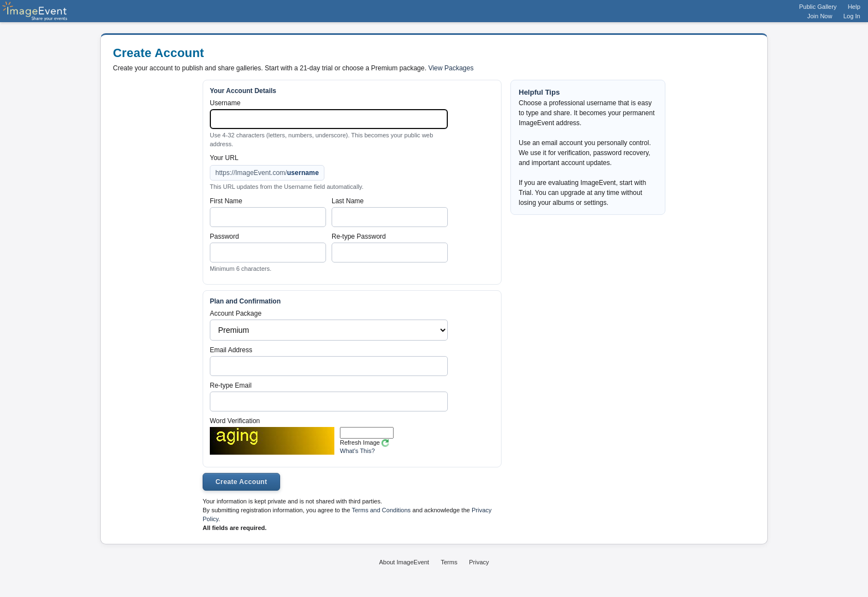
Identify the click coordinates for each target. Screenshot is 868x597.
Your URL (224, 158)
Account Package (236, 313)
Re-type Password (359, 236)
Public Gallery (818, 7)
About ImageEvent (404, 562)
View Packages (451, 68)
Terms (449, 562)
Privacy (479, 562)
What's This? (357, 451)
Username (225, 103)
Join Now (820, 16)
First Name (226, 201)
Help (854, 7)
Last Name (348, 201)
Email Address (231, 350)
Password (224, 236)
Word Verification (235, 421)
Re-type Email (231, 385)
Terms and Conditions (381, 510)
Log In (852, 16)
